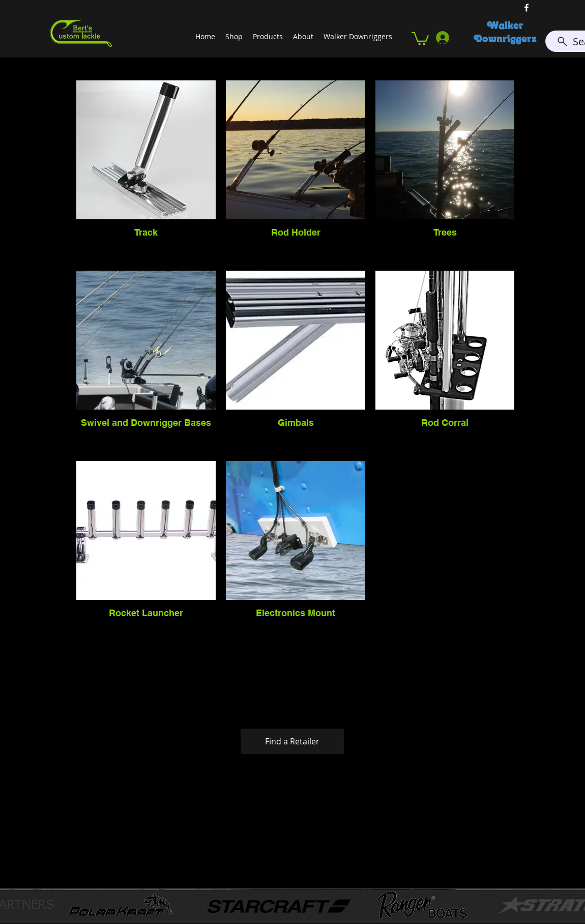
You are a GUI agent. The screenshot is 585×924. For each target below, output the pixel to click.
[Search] (531, 28)
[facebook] (526, 8)
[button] (420, 38)
